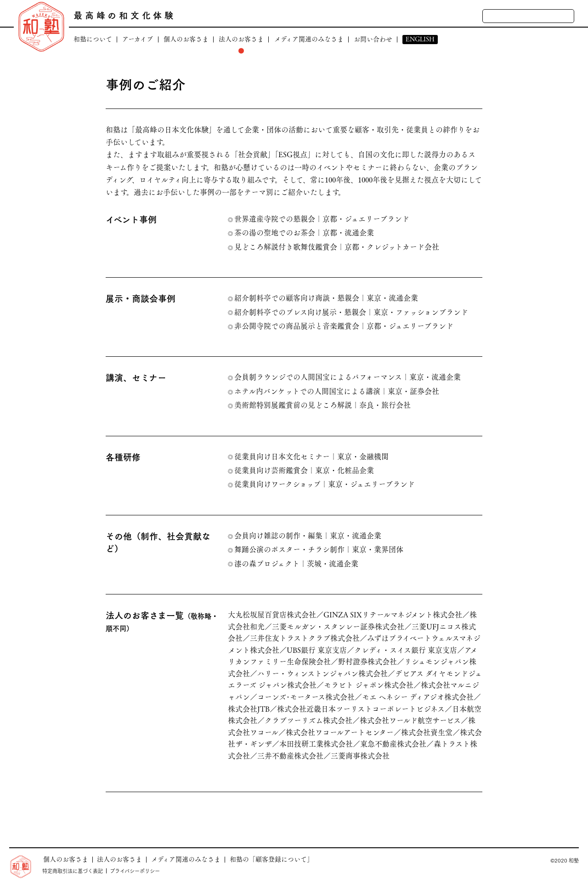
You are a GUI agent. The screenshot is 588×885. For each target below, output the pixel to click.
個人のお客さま (186, 40)
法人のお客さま (241, 40)
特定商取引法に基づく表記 (73, 871)
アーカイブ (138, 40)
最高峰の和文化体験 (125, 15)
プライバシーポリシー (135, 871)
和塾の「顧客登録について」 (271, 859)
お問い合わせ (373, 40)
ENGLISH (420, 40)
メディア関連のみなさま (309, 40)
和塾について (93, 40)
